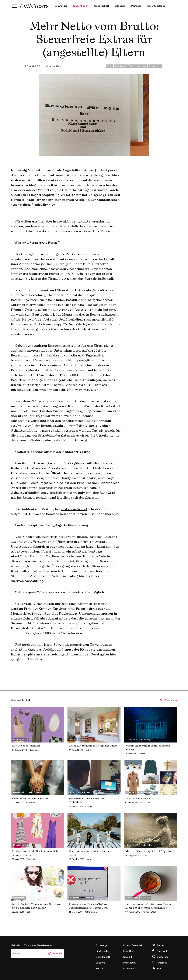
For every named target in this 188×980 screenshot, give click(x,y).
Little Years (34, 6)
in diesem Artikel (74, 509)
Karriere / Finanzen (138, 66)
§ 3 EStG (31, 659)
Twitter (161, 945)
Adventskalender (157, 6)
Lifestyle (120, 6)
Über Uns (128, 951)
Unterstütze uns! (133, 945)
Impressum (130, 963)
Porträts (136, 6)
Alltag (109, 66)
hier (52, 205)
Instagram (162, 957)
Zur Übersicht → (168, 700)
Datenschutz (130, 969)
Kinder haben (81, 6)
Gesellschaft (102, 6)
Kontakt (128, 957)
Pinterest (162, 963)
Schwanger (61, 6)
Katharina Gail (52, 66)
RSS (159, 969)
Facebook (162, 951)
